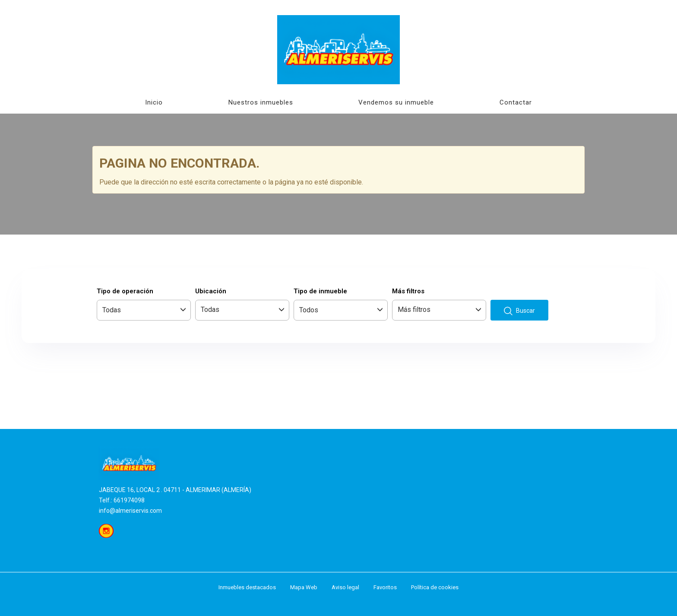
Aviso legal (345, 587)
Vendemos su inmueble (396, 102)
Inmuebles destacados (247, 587)
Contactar (516, 102)
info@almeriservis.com (130, 511)
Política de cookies (435, 587)
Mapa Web (304, 587)
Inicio (154, 102)
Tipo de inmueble (320, 291)
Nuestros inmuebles (261, 102)
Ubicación (211, 291)
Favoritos (385, 587)
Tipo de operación (125, 291)
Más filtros (408, 291)
